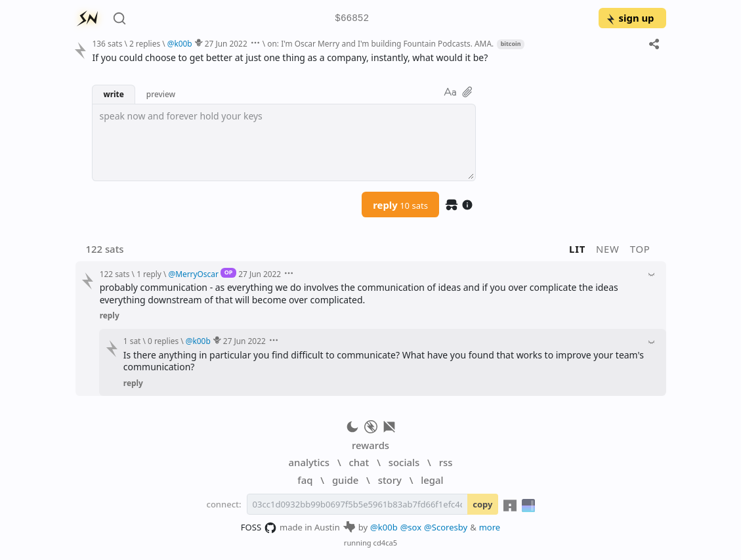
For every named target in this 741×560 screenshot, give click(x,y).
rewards (370, 445)
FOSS (259, 528)
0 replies (163, 341)
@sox (411, 527)
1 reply (149, 274)
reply (400, 205)
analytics (309, 462)
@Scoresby (446, 527)
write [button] (113, 94)
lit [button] (577, 249)
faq (305, 480)
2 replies (145, 43)
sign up (630, 18)
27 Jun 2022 (226, 43)
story (390, 480)
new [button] (608, 249)
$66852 (352, 19)
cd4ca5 (386, 543)
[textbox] (284, 142)
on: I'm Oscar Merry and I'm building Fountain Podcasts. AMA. (380, 43)
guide (345, 480)
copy (482, 504)
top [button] (640, 249)
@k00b (384, 527)
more (490, 527)
